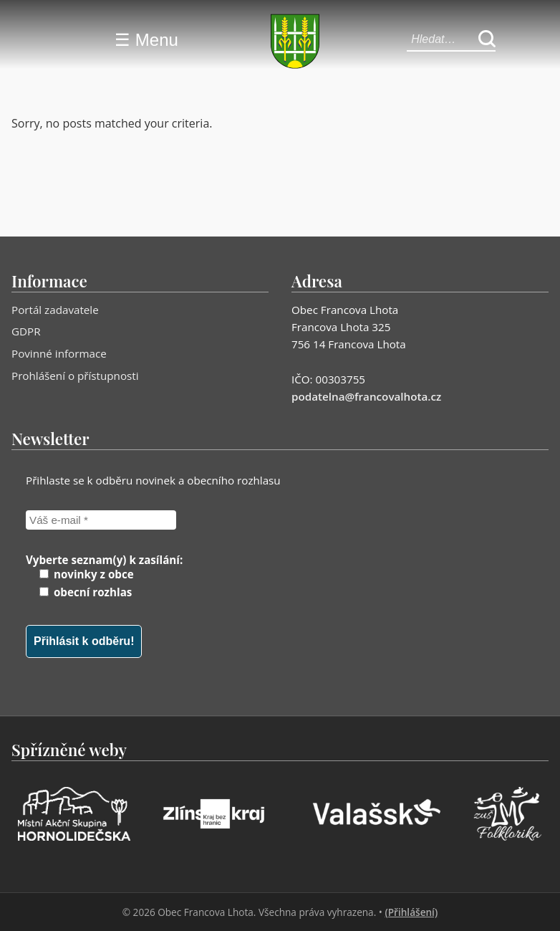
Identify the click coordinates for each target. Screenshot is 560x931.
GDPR (26, 331)
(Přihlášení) (411, 912)
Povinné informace (59, 353)
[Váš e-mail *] (101, 520)
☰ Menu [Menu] (146, 40)
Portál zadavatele (55, 310)
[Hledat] (487, 40)
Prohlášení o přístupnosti (75, 376)
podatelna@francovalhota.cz (366, 396)
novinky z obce (87, 574)
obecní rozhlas (86, 592)
